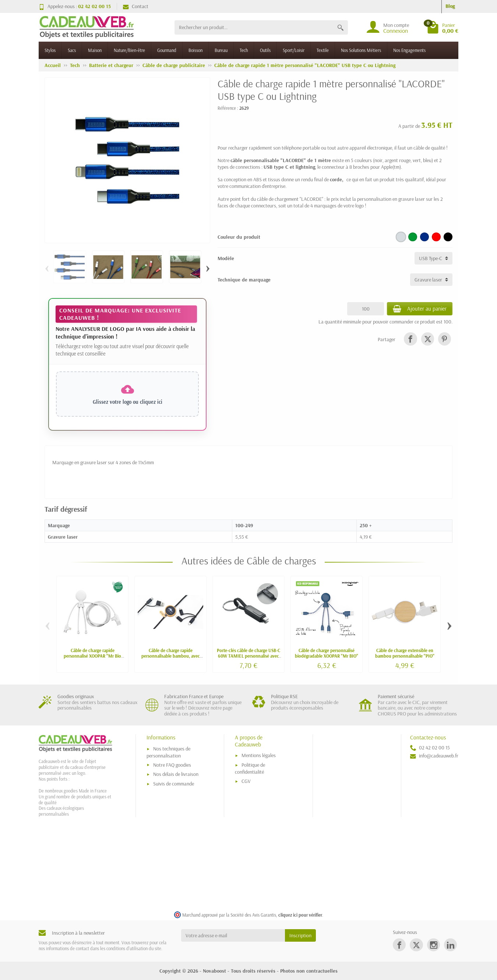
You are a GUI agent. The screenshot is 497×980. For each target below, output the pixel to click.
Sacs (72, 50)
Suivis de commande (174, 784)
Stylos (50, 50)
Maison (95, 50)
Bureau (221, 50)
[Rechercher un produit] (254, 27)
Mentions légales (259, 755)
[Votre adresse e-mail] (233, 935)
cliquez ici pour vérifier (300, 915)
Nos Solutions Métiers (361, 50)
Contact (136, 6)
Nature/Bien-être (129, 50)
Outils (265, 50)
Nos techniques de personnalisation (168, 752)
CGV (246, 781)
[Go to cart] (443, 27)
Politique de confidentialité (250, 768)
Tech (244, 50)
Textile (323, 50)
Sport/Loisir (294, 50)
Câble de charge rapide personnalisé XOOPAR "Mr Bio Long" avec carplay (92, 656)
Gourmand (167, 50)
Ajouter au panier (420, 309)
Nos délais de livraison (176, 774)
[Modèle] (433, 258)
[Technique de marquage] (431, 280)
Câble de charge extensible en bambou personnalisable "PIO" (405, 653)
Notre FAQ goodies (172, 765)
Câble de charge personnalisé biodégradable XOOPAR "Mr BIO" (327, 653)
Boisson (195, 50)
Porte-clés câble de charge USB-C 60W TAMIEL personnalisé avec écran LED (248, 656)
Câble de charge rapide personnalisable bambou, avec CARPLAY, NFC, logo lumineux (171, 656)
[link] (410, 339)
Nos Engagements (409, 50)
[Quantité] (366, 309)
